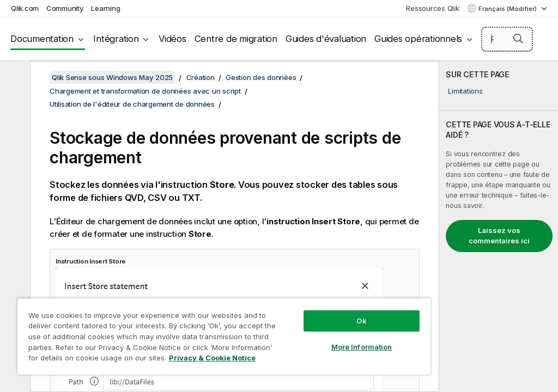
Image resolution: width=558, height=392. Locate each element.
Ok (361, 321)
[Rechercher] (507, 39)
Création (201, 77)
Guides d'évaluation (326, 39)
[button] (518, 39)
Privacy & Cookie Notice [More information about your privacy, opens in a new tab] (212, 358)
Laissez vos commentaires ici (499, 236)
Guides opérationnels (418, 39)
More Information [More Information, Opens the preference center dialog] (362, 347)
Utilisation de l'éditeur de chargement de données (132, 104)
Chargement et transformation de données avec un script (145, 91)
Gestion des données (261, 77)
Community (65, 8)
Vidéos (172, 39)
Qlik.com (25, 8)
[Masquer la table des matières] (14, 78)
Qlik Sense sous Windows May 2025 (112, 77)
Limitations (465, 91)
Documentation (42, 39)
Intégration (116, 39)
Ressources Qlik (432, 8)
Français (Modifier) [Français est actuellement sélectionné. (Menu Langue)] (508, 9)
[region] (224, 336)
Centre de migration (236, 39)
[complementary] (499, 226)
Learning (105, 8)
